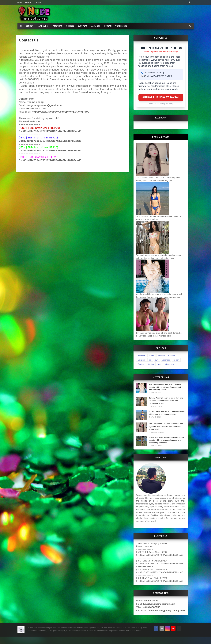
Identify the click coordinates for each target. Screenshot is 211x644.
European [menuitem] (83, 26)
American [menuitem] (58, 26)
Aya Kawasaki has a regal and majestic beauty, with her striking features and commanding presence (165, 387)
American (141, 356)
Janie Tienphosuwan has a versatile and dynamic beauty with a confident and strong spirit (166, 426)
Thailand (141, 364)
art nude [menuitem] (43, 26)
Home (20, 2)
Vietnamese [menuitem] (121, 26)
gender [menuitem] (30, 26)
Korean (176, 360)
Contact (38, 2)
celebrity (161, 356)
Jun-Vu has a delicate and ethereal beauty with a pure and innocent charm (167, 413)
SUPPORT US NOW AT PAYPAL (161, 97)
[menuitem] (21, 26)
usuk (160, 364)
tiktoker (151, 364)
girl (150, 360)
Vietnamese (170, 364)
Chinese (171, 356)
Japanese (166, 360)
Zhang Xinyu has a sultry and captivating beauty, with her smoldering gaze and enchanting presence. (166, 440)
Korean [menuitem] (108, 26)
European (141, 360)
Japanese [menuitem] (96, 26)
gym (157, 360)
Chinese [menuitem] (70, 26)
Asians (152, 356)
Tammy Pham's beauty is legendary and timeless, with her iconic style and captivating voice (166, 401)
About (28, 2)
